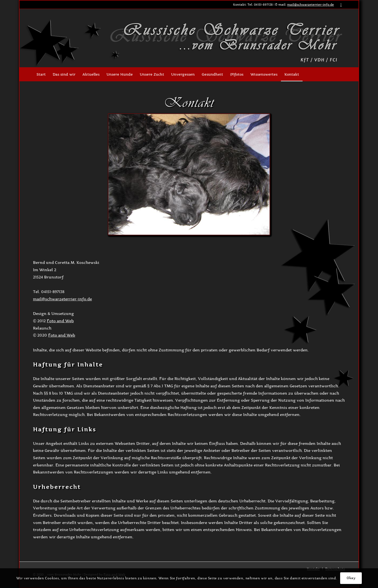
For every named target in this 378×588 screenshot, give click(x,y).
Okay (351, 578)
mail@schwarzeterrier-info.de (311, 5)
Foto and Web (60, 321)
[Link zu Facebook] (341, 5)
